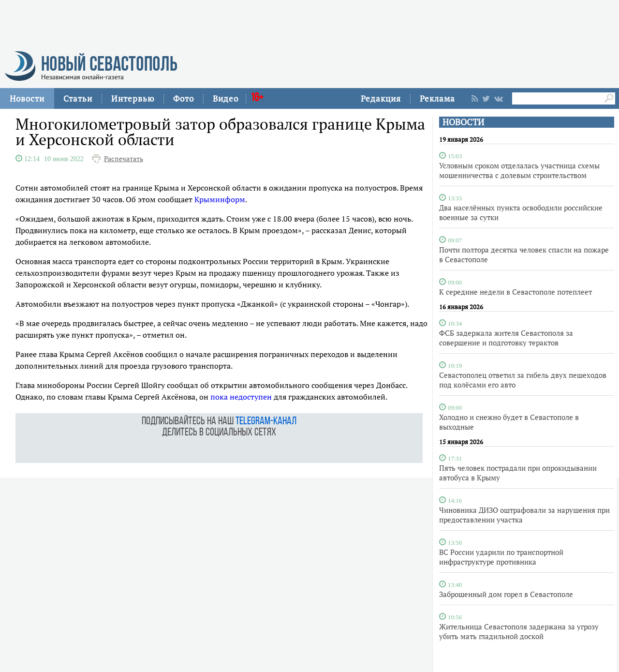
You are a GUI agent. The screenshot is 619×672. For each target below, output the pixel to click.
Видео (226, 98)
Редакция (381, 98)
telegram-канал (266, 422)
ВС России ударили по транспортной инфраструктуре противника (501, 557)
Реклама (437, 98)
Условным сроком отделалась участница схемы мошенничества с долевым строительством (519, 170)
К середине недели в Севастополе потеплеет (516, 292)
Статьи (78, 98)
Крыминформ (220, 199)
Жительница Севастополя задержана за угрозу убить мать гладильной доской (519, 631)
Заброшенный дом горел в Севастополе (506, 594)
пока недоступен (241, 397)
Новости (27, 98)
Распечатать (124, 159)
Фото (184, 98)
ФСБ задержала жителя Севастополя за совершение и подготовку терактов (506, 338)
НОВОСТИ (463, 122)
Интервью (133, 98)
